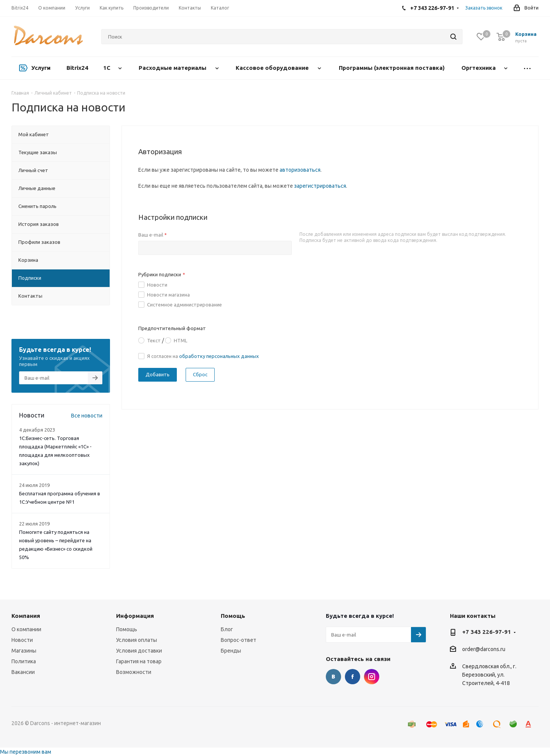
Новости (157, 285)
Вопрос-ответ (239, 640)
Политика (24, 661)
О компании (26, 629)
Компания (26, 616)
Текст (154, 340)
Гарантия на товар (139, 661)
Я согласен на (203, 356)
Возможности (134, 672)
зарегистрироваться (320, 186)
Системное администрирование (184, 305)
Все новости (87, 416)
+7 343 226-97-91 (487, 632)
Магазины (24, 651)
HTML (180, 340)
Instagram (372, 677)
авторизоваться (300, 170)
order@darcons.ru (484, 650)
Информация (135, 616)
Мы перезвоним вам (26, 752)
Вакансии (23, 672)
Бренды (231, 651)
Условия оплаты (137, 640)
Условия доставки (139, 651)
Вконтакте (333, 677)
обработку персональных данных (219, 356)
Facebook (353, 677)
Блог (227, 629)
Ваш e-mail (152, 235)
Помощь (127, 629)
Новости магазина (168, 295)
